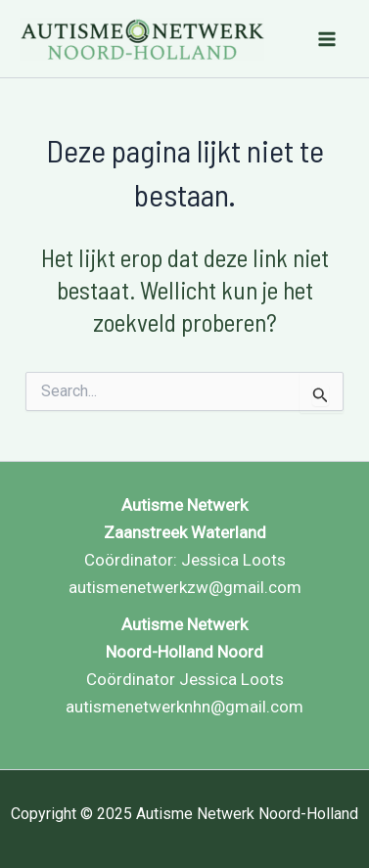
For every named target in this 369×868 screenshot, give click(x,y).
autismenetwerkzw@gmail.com (185, 587)
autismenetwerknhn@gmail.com (184, 707)
